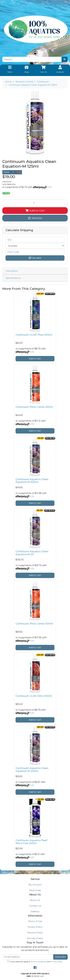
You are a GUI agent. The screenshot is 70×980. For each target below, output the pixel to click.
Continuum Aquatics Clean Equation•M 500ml (32, 481)
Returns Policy (35, 933)
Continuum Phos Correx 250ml (34, 407)
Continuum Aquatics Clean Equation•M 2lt (32, 553)
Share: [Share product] (11, 172)
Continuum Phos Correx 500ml (34, 624)
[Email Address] (28, 957)
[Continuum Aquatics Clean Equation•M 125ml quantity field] (35, 203)
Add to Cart (35, 210)
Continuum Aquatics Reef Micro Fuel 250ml (31, 842)
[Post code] (35, 252)
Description (12, 271)
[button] (35, 218)
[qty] (35, 240)
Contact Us (35, 906)
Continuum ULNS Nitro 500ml (34, 696)
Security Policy (35, 938)
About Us (35, 900)
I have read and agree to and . (35, 961)
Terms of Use (35, 921)
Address (35, 911)
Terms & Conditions (39, 962)
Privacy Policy (35, 927)
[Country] (35, 246)
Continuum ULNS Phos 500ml (34, 335)
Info (50, 187)
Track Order (35, 890)
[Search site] (65, 59)
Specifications (13, 278)
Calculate (35, 258)
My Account (35, 885)
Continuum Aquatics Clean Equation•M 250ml (32, 770)
